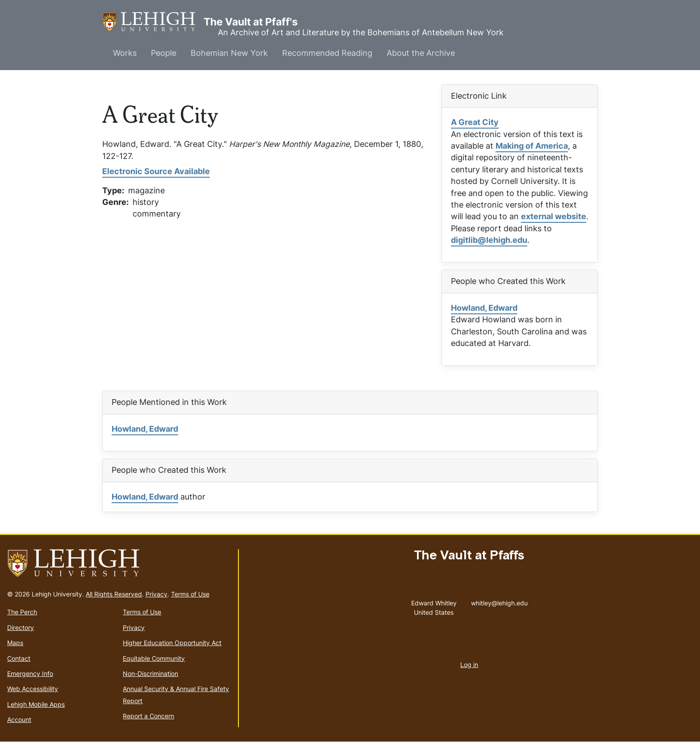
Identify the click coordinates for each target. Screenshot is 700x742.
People (164, 53)
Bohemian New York (229, 53)
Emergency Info (30, 673)
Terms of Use (190, 594)
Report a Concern (148, 716)
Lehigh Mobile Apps (36, 704)
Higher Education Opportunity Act (172, 643)
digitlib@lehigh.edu (489, 240)
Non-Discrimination (150, 673)
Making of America (532, 146)
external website (554, 216)
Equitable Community (154, 658)
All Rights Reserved (114, 594)
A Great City (475, 122)
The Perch (22, 612)
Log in (469, 665)
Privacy (156, 594)
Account (19, 719)
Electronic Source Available (156, 171)
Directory (21, 627)
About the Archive (421, 53)
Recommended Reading (327, 53)
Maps (15, 643)
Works (125, 53)
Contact (19, 658)
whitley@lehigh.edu (499, 601)
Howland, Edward (484, 308)
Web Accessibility (33, 689)
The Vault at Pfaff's (153, 22)
